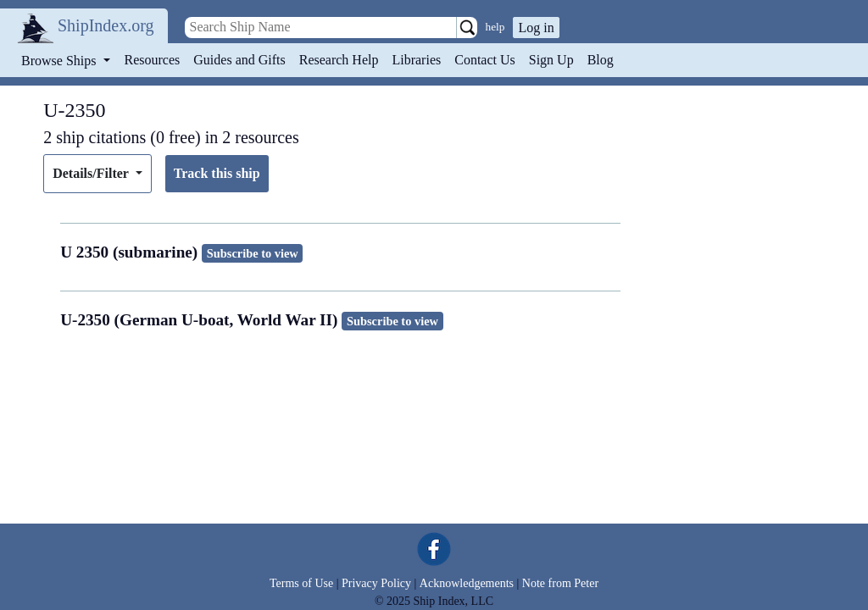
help (495, 27)
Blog (601, 60)
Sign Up (551, 60)
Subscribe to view (253, 253)
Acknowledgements (467, 583)
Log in (536, 28)
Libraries (416, 60)
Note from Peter (560, 583)
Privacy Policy (376, 583)
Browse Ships (60, 61)
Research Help (339, 60)
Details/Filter (92, 173)
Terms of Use (301, 583)
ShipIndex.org (106, 25)
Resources (153, 60)
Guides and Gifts (239, 60)
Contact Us (485, 60)
